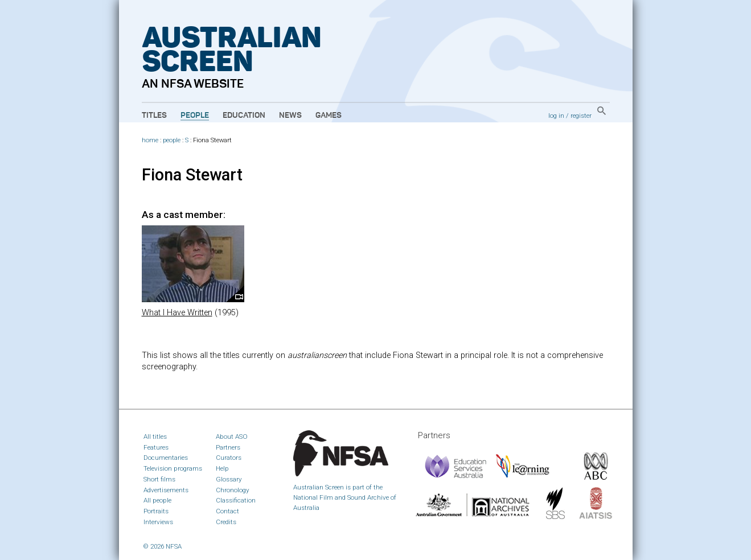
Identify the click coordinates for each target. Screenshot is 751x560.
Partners (228, 447)
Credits (226, 522)
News (290, 116)
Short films (159, 479)
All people (157, 500)
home (150, 140)
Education (244, 116)
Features (156, 447)
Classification (236, 500)
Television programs (173, 468)
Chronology (233, 490)
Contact (227, 511)
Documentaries (166, 458)
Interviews (158, 522)
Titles (154, 116)
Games (329, 116)
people (172, 140)
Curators (229, 458)
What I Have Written (177, 313)
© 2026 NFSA (163, 546)
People (195, 116)
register (581, 116)
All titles (155, 437)
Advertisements (166, 490)
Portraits (156, 511)
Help (222, 468)
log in (556, 116)
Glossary (229, 479)
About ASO (232, 437)
